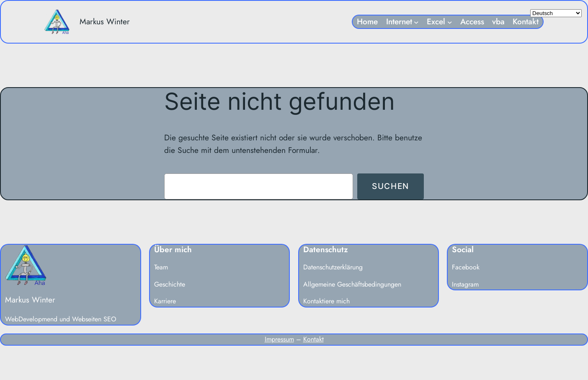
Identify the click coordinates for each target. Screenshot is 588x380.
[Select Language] (556, 13)
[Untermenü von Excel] (450, 22)
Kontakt (313, 339)
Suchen (391, 186)
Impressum (279, 339)
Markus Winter (105, 21)
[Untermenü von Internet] (416, 22)
